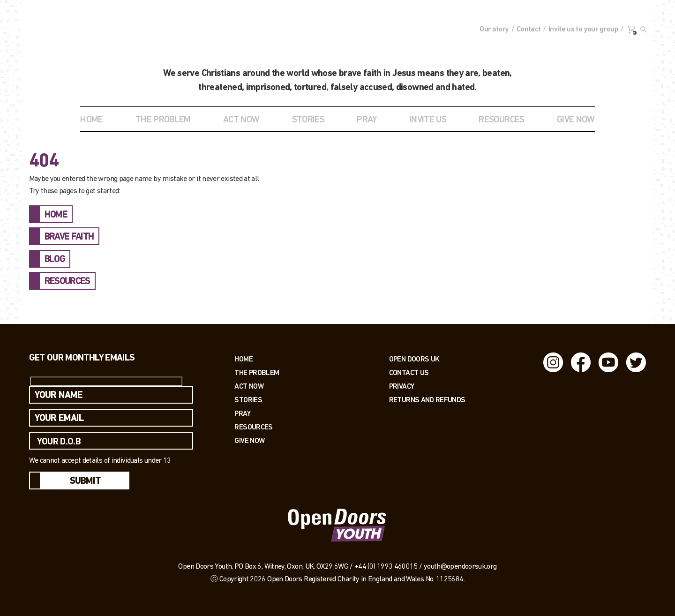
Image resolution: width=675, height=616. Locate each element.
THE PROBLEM (163, 120)
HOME (56, 215)
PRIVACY (402, 386)
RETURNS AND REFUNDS (427, 400)
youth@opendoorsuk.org (460, 567)
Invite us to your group (583, 30)
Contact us (409, 372)
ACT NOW (241, 120)
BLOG (55, 260)
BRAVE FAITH (69, 237)
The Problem (257, 372)
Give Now (249, 440)
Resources (253, 427)
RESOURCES (501, 120)
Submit (85, 481)
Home (91, 120)
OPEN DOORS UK (414, 359)
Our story (494, 30)
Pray (367, 120)
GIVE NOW (576, 120)
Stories (248, 400)
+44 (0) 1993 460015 (386, 567)
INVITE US (428, 120)
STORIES (308, 120)
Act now (249, 386)
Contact (529, 30)
